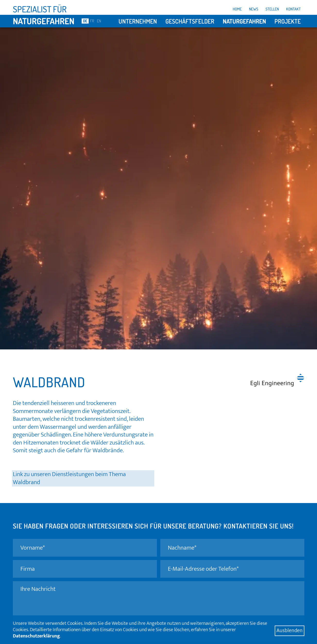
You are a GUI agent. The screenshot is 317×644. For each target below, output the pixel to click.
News (254, 9)
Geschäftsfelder (190, 21)
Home (237, 9)
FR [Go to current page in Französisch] (92, 21)
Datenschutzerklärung (36, 636)
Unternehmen (138, 21)
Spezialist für (40, 9)
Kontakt (293, 9)
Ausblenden (290, 631)
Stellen (272, 9)
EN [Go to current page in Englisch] (99, 21)
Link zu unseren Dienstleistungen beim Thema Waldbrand (69, 478)
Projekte (288, 21)
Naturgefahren (44, 21)
